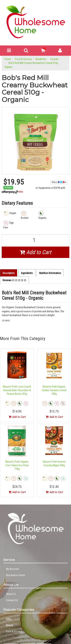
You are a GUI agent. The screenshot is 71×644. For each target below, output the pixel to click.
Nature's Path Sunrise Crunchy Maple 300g (54, 463)
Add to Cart (35, 252)
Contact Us (12, 600)
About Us (11, 594)
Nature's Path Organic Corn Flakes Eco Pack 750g (17, 465)
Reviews (14, 280)
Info (21, 192)
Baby (9, 619)
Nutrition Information (50, 273)
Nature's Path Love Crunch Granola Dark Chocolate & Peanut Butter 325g (17, 390)
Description (9, 273)
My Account (12, 569)
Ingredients (27, 273)
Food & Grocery (14, 631)
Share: (59, 182)
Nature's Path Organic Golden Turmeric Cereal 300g (54, 390)
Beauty (10, 625)
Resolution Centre (16, 575)
